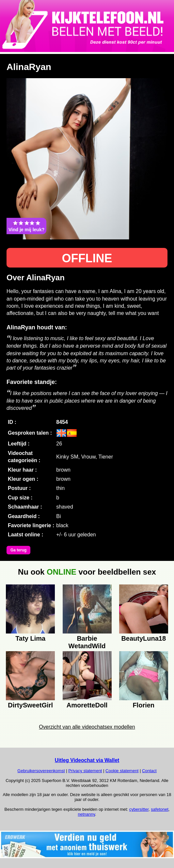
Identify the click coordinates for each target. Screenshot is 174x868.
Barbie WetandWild (87, 641)
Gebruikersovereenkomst (41, 771)
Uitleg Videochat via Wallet (87, 760)
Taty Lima (30, 638)
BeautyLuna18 (143, 638)
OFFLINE (87, 258)
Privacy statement (85, 771)
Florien (143, 705)
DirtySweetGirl (30, 705)
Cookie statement (122, 771)
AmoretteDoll (87, 705)
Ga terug (18, 550)
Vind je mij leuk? (26, 226)
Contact (149, 771)
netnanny (86, 814)
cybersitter (139, 809)
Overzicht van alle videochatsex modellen (87, 727)
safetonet (160, 809)
